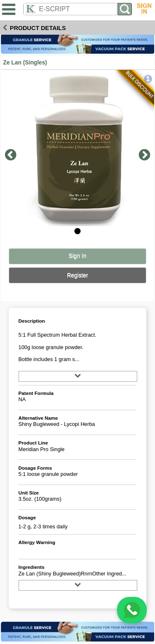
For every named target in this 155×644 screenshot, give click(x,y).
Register (77, 275)
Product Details (38, 28)
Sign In (77, 256)
